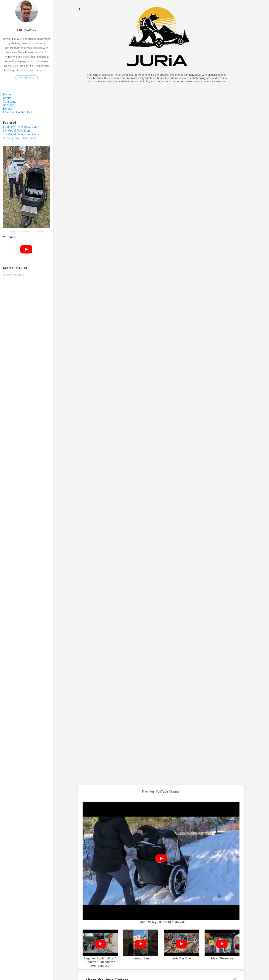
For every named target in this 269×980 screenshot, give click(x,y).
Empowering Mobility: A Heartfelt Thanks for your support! (100, 962)
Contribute (10, 102)
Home (7, 94)
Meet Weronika (222, 958)
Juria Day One (181, 958)
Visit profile (27, 78)
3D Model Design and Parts (21, 134)
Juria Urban (141, 958)
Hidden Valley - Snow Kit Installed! (161, 922)
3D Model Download (16, 131)
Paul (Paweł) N (27, 30)
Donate (8, 109)
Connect (8, 105)
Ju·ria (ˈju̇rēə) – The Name (20, 138)
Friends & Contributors (18, 112)
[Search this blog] (27, 275)
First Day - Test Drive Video (21, 127)
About (7, 98)
